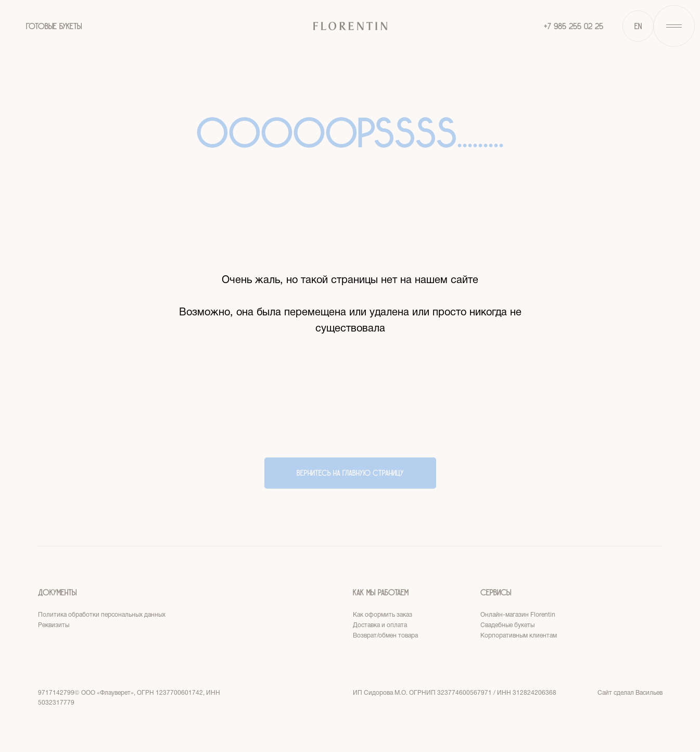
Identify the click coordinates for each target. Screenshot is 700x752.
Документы (57, 592)
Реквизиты (54, 625)
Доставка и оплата (380, 625)
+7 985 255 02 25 (574, 26)
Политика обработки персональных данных (102, 615)
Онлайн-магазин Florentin (518, 615)
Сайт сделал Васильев (630, 693)
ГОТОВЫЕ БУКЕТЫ (54, 26)
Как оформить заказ (383, 615)
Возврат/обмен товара (385, 636)
